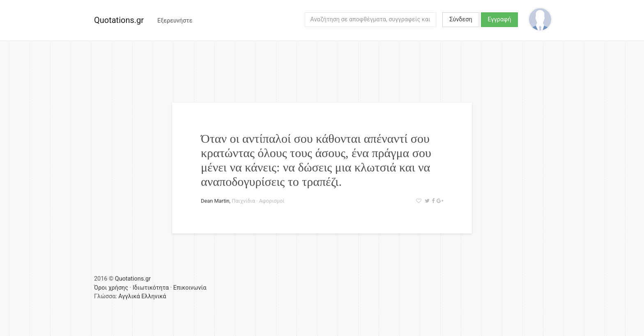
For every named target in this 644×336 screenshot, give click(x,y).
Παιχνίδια (243, 201)
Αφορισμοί (271, 201)
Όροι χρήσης (111, 288)
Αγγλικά (129, 296)
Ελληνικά (154, 296)
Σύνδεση (461, 19)
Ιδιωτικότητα (151, 288)
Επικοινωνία (190, 288)
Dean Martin (215, 201)
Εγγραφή (500, 19)
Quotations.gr (119, 20)
